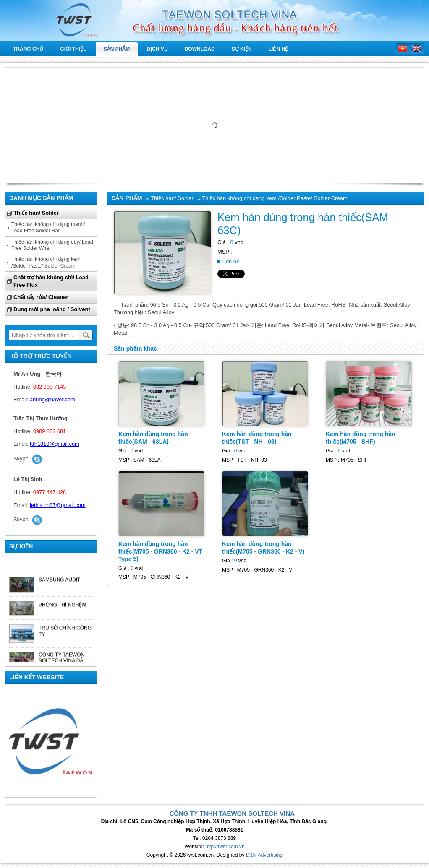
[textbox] (44, 335)
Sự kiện (242, 49)
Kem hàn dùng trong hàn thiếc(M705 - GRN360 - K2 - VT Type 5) (160, 551)
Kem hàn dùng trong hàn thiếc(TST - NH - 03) (257, 438)
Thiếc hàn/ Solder (36, 213)
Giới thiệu (73, 49)
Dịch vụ (157, 49)
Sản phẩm (117, 49)
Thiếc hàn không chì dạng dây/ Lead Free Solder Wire (52, 245)
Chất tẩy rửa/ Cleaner (41, 297)
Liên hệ (278, 49)
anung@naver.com (52, 399)
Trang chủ (28, 49)
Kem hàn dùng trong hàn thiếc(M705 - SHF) (361, 438)
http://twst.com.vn (225, 847)
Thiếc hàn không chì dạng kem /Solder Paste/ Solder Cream (46, 262)
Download (200, 49)
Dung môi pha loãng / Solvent (52, 309)
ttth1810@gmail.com (55, 444)
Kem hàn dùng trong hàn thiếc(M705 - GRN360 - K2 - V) (263, 548)
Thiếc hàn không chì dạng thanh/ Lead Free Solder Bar (48, 227)
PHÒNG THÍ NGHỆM (62, 607)
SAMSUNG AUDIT (59, 582)
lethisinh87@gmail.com (58, 505)
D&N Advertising (264, 855)
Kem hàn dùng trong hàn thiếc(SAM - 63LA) (153, 438)
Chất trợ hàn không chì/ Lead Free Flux (51, 281)
